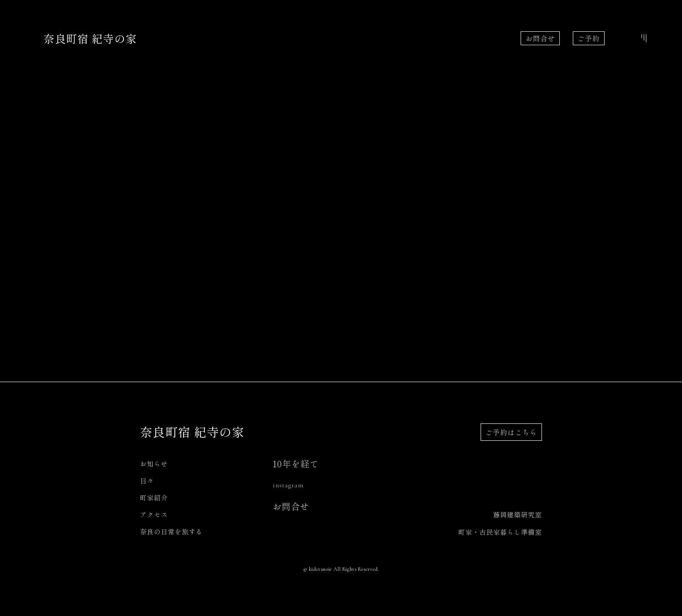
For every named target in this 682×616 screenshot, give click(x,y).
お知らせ (154, 464)
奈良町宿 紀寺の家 (90, 38)
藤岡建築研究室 (518, 514)
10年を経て (296, 464)
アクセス (154, 514)
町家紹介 (154, 498)
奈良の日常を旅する (171, 531)
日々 (147, 481)
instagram (288, 485)
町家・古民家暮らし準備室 (500, 532)
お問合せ (540, 38)
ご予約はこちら (511, 432)
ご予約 (589, 38)
